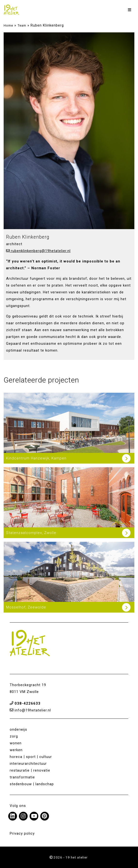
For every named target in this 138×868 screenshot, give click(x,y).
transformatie (22, 777)
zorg (14, 736)
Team (22, 25)
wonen (16, 743)
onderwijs (18, 729)
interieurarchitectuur (28, 764)
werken (16, 750)
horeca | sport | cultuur (31, 757)
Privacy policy (22, 833)
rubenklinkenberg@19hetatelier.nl (38, 251)
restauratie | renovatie (30, 770)
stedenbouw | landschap (32, 784)
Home (8, 25)
